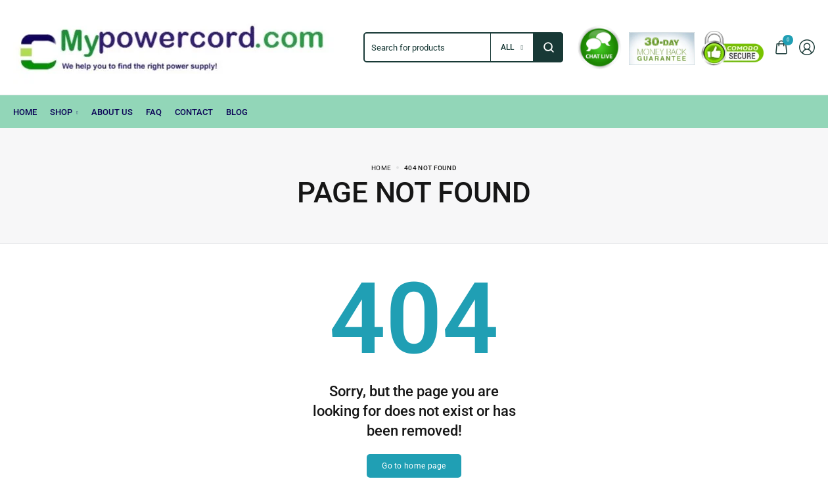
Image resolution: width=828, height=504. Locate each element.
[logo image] (182, 46)
